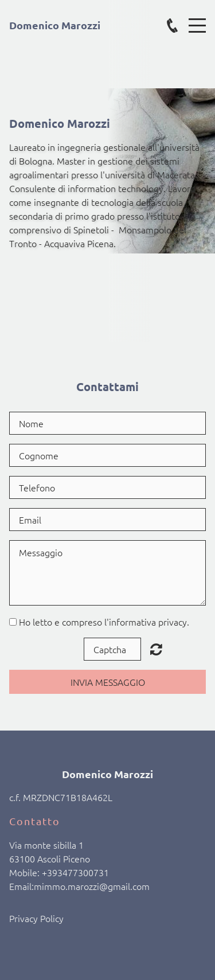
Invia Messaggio (108, 682)
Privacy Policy (36, 918)
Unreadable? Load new (156, 649)
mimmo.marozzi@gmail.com (92, 886)
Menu (197, 19)
